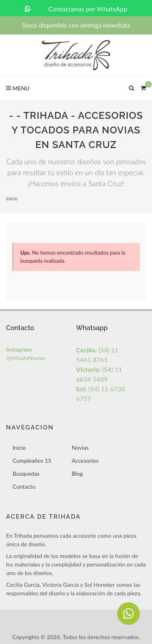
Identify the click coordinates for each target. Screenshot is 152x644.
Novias (80, 448)
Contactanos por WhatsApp (76, 9)
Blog (77, 473)
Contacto (24, 486)
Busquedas (26, 473)
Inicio (12, 199)
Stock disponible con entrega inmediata (76, 25)
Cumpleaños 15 (32, 460)
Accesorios (85, 460)
